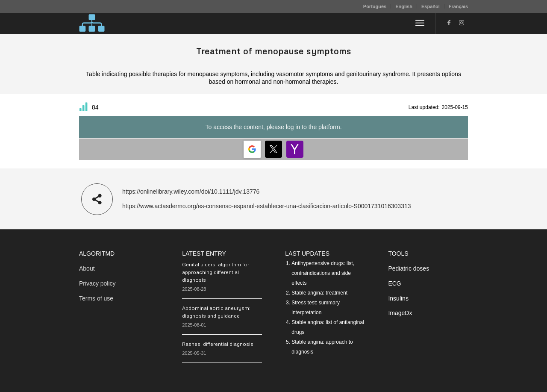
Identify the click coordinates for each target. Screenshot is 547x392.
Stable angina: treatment (319, 293)
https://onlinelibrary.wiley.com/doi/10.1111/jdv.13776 (191, 192)
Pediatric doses (409, 268)
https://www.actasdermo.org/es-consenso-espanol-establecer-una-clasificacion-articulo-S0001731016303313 (267, 206)
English (404, 6)
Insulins (398, 298)
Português (375, 6)
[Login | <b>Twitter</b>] (273, 149)
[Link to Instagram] (462, 23)
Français (458, 6)
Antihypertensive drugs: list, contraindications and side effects (323, 273)
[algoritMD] (92, 23)
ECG (394, 283)
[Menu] (420, 23)
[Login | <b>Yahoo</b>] (295, 149)
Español (431, 6)
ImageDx (400, 313)
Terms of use (96, 298)
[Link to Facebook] (449, 23)
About (87, 268)
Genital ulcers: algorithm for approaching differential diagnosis (216, 272)
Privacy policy (97, 283)
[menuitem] (375, 6)
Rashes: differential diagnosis (218, 344)
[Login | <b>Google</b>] (252, 149)
